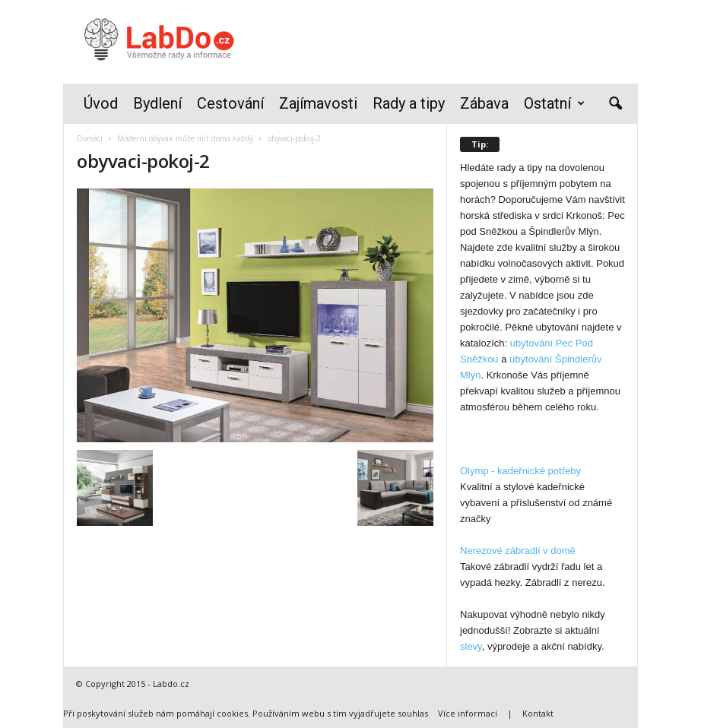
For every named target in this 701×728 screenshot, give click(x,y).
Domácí (90, 138)
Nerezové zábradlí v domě (518, 551)
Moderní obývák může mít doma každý (185, 138)
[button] (615, 104)
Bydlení (157, 103)
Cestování (230, 103)
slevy (471, 646)
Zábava (484, 103)
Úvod (101, 103)
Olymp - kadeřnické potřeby (520, 471)
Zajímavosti (318, 103)
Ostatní (554, 104)
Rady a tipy (409, 103)
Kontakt (538, 713)
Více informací (468, 713)
